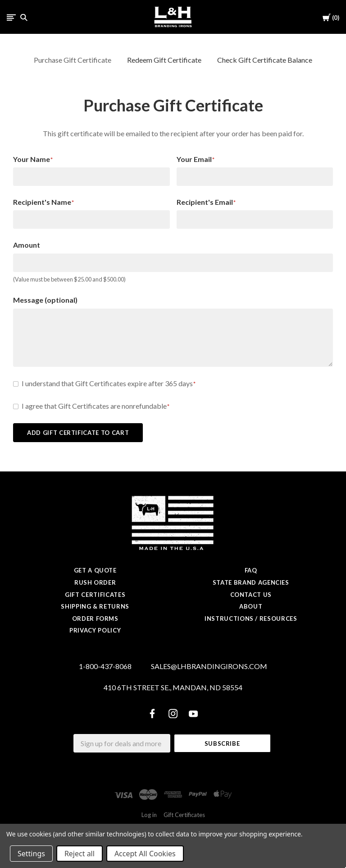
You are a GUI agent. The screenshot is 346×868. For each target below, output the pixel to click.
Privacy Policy (95, 630)
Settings (31, 854)
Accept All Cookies (145, 854)
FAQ (251, 570)
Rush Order (95, 582)
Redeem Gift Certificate (164, 60)
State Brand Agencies (251, 582)
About (251, 606)
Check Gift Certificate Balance (265, 60)
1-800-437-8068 (105, 666)
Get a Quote (95, 570)
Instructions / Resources (251, 619)
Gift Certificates (95, 595)
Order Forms (95, 619)
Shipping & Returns (95, 606)
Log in (149, 815)
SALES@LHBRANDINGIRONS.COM (209, 666)
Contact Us (251, 595)
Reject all (80, 854)
